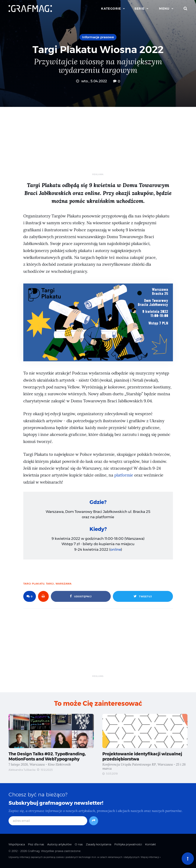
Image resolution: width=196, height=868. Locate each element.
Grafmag (34, 852)
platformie (124, 475)
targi (50, 584)
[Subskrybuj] (94, 821)
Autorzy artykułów (59, 845)
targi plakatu (34, 584)
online (116, 549)
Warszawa (64, 584)
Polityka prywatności (128, 845)
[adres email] (48, 821)
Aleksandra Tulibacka (22, 770)
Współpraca (17, 845)
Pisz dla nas (36, 845)
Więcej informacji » (151, 858)
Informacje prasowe (98, 37)
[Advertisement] (98, 143)
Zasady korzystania (99, 845)
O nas (79, 845)
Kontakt (150, 845)
